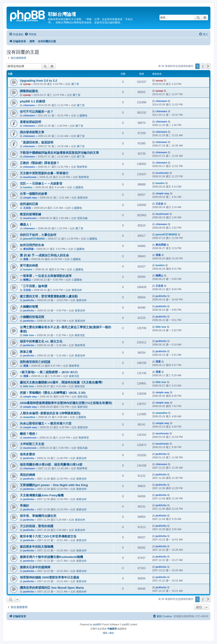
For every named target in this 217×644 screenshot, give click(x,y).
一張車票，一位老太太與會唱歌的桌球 (46, 276)
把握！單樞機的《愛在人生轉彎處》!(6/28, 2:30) (53, 393)
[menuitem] (31, 34)
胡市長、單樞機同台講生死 (38, 516)
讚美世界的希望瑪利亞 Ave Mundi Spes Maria (52, 588)
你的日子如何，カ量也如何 (38, 235)
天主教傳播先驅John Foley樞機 (42, 495)
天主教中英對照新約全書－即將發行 (44, 173)
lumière (28, 187)
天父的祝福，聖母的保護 (37, 526)
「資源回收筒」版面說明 (37, 142)
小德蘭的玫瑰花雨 (32, 317)
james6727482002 (34, 239)
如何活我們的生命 (32, 245)
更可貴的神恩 (29, 266)
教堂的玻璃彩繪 (31, 214)
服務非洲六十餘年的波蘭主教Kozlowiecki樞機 (51, 557)
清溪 (26, 259)
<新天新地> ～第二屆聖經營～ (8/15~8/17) (49, 372)
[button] (208, 66)
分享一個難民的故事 (34, 194)
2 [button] (203, 66)
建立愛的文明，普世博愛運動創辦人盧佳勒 (49, 296)
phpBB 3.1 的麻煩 (33, 101)
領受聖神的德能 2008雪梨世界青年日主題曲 (50, 577)
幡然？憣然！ (29, 434)
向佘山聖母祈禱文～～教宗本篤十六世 (46, 423)
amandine (29, 417)
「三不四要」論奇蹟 (34, 286)
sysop (27, 84)
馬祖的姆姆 (27, 475)
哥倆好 (24, 506)
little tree (29, 335)
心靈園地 (82, 115)
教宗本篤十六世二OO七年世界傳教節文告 (48, 536)
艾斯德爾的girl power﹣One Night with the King (54, 485)
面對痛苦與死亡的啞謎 (35, 362)
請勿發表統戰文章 (32, 132)
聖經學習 (82, 167)
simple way (30, 198)
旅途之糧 (26, 352)
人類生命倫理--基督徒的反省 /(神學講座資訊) (50, 413)
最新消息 (80, 335)
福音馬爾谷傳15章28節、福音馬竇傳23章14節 (51, 465)
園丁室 (75, 84)
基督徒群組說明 (31, 122)
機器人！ (26, 225)
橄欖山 (27, 280)
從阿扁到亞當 (29, 204)
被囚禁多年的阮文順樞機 (37, 547)
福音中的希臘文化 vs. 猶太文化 (41, 341)
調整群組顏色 (29, 91)
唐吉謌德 (28, 249)
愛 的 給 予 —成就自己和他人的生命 (44, 255)
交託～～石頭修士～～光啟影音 (41, 183)
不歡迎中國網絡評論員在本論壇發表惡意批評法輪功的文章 (59, 153)
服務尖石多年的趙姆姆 (35, 567)
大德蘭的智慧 (29, 307)
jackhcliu (29, 300)
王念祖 (27, 208)
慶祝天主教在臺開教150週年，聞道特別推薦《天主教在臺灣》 (62, 382)
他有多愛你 (27, 454)
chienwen (29, 105)
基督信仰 (83, 198)
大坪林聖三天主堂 (32, 444)
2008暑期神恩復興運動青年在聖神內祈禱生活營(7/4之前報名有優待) (66, 403)
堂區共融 (82, 218)
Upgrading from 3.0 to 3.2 (38, 81)
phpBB (96, 625)
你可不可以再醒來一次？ (37, 112)
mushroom (30, 177)
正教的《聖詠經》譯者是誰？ (40, 163)
